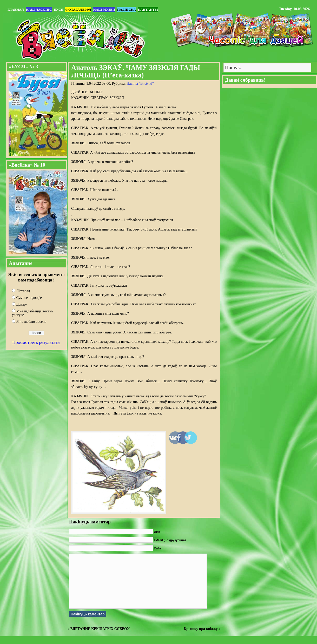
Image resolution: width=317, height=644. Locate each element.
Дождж (22, 304)
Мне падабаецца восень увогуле (32, 313)
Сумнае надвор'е (29, 298)
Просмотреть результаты (36, 342)
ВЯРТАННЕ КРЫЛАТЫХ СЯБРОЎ (100, 629)
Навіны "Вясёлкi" (140, 84)
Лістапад (23, 291)
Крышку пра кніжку (201, 629)
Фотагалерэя (78, 9)
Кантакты (148, 9)
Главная (16, 9)
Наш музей (104, 9)
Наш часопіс (39, 9)
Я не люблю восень (31, 322)
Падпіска (127, 9)
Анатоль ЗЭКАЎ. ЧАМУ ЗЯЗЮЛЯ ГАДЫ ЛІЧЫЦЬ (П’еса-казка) (136, 71)
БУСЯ (58, 9)
